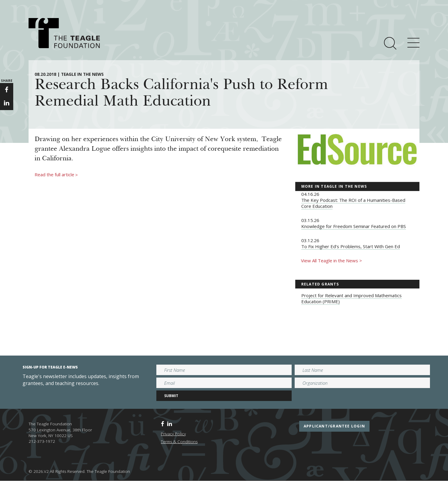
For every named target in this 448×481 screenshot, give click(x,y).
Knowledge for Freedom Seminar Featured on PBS (354, 226)
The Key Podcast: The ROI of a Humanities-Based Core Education (353, 203)
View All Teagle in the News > (331, 261)
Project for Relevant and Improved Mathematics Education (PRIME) (351, 298)
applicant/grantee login (334, 426)
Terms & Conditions (179, 442)
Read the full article (56, 175)
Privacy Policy (173, 434)
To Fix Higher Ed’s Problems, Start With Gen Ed (351, 246)
